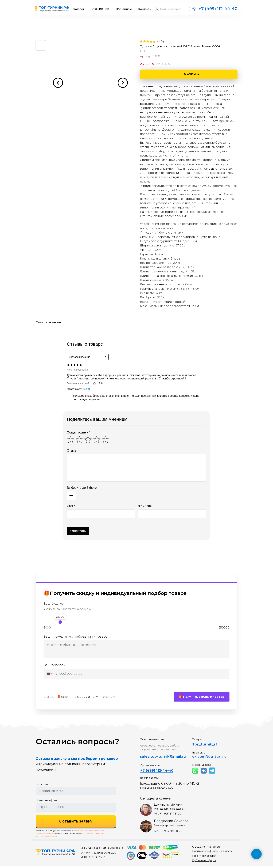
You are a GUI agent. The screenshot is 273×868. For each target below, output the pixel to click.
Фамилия (145, 506)
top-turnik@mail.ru (168, 758)
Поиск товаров (171, 9)
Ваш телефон (55, 665)
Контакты (145, 9)
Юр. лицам (124, 9)
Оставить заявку (76, 823)
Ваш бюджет (54, 604)
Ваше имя (42, 786)
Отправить (78, 531)
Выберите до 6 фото (82, 488)
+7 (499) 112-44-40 (218, 9)
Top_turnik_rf (205, 746)
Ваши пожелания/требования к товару (75, 637)
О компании (100, 9)
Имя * (71, 506)
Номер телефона (46, 802)
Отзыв (71, 451)
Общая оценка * (79, 432)
